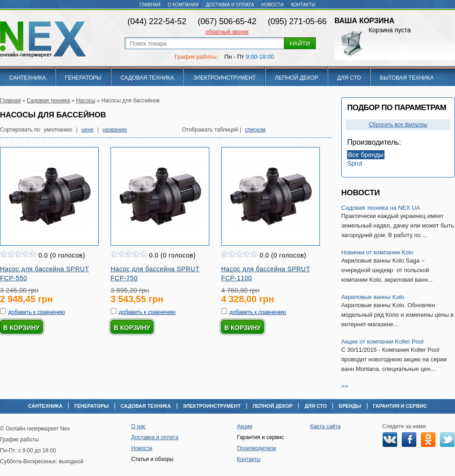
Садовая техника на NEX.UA (381, 208)
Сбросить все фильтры (398, 125)
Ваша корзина (364, 21)
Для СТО (349, 78)
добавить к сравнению (37, 312)
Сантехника (28, 78)
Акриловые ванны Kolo (373, 297)
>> (345, 386)
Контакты (303, 5)
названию (115, 130)
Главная (150, 5)
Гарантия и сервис (400, 406)
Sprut (355, 163)
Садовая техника (147, 78)
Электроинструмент (224, 78)
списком (255, 130)
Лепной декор (296, 78)
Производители (257, 448)
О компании (183, 5)
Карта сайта (326, 426)
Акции (245, 426)
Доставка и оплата (230, 5)
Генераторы (83, 78)
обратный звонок (227, 32)
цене (88, 130)
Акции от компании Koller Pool (382, 342)
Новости (272, 5)
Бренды (350, 406)
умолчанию (58, 130)
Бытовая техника (407, 78)
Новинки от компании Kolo (377, 252)
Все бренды (366, 155)
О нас (138, 426)
